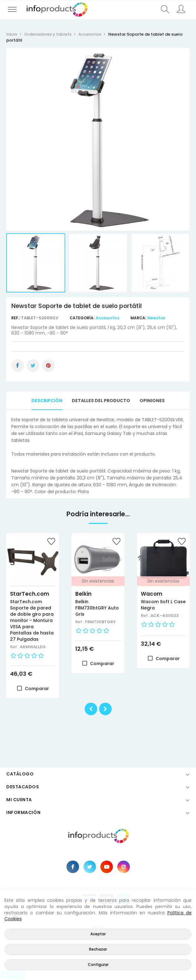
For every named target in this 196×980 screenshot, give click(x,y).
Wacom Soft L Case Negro (163, 605)
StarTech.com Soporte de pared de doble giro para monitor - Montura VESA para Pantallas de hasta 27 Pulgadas (32, 620)
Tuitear (33, 366)
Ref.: (16, 318)
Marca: (138, 318)
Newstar (156, 318)
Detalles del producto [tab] (101, 401)
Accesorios (107, 318)
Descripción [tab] (47, 401)
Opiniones (152, 401)
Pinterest (48, 366)
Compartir (18, 366)
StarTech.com (30, 594)
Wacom (152, 594)
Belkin (83, 594)
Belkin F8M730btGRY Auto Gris (97, 608)
